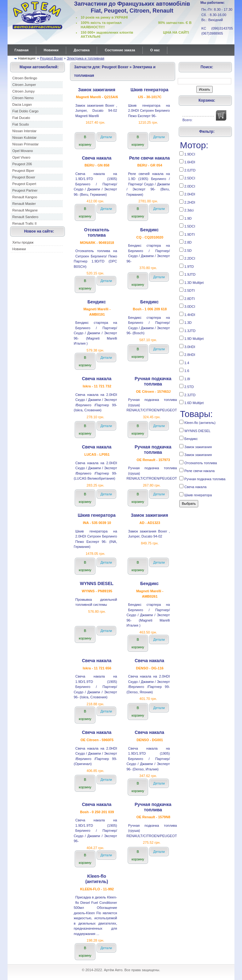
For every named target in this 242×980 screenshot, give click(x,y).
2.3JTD (187, 394)
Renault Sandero (25, 217)
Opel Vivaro (21, 157)
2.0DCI (187, 186)
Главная (22, 50)
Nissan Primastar (26, 144)
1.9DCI (187, 154)
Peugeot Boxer (52, 58)
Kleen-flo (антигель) (197, 422)
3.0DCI (187, 306)
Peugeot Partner (25, 190)
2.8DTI (187, 298)
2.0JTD (187, 170)
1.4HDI (187, 314)
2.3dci (186, 210)
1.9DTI (187, 234)
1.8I (185, 378)
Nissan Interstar (24, 131)
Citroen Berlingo (25, 78)
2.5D (185, 250)
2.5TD (187, 386)
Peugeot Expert (24, 184)
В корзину (85, 141)
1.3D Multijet (191, 282)
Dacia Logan (22, 104)
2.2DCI (187, 258)
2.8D (185, 242)
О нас (155, 50)
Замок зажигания (196, 446)
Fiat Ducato (21, 118)
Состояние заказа (120, 50)
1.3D (185, 322)
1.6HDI (187, 162)
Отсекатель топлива (198, 462)
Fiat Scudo (21, 124)
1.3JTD (187, 330)
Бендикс (188, 438)
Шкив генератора (196, 495)
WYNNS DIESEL (195, 430)
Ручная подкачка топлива (202, 479)
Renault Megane (25, 210)
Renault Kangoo (25, 197)
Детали (106, 137)
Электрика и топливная (86, 58)
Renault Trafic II (24, 223)
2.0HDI (187, 194)
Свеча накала (193, 486)
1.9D (185, 218)
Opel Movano (23, 151)
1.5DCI (187, 226)
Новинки (51, 50)
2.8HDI (187, 354)
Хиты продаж (23, 242)
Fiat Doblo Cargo (25, 111)
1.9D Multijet (191, 338)
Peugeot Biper (23, 171)
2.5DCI (187, 178)
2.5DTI (187, 290)
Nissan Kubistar (24, 138)
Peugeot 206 (22, 164)
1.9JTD (187, 274)
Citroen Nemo (23, 98)
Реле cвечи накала (197, 470)
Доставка (82, 50)
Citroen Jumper (24, 85)
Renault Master (24, 204)
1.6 (184, 370)
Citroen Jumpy (23, 91)
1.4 (184, 362)
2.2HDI (187, 202)
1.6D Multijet (191, 402)
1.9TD (187, 266)
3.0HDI (187, 346)
